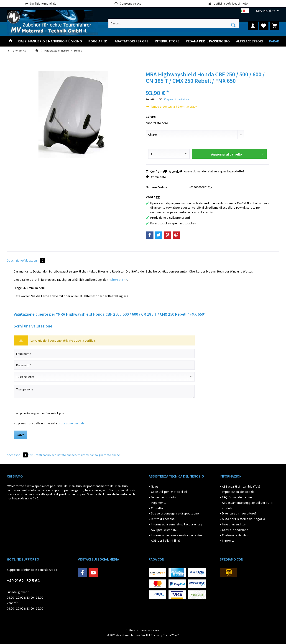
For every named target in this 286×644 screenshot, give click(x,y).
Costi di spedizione (235, 530)
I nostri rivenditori (234, 524)
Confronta (155, 171)
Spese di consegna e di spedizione (175, 513)
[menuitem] (266, 11)
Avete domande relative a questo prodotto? (212, 171)
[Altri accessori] (249, 41)
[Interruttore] (167, 41)
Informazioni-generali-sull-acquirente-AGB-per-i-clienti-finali (176, 538)
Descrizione (15, 260)
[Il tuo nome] (104, 354)
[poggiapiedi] (98, 41)
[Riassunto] (104, 365)
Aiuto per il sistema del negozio (244, 519)
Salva (20, 435)
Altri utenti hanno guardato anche (97, 455)
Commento (156, 177)
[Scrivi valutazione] (104, 377)
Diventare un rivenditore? (239, 513)
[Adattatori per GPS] (132, 41)
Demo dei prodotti (163, 497)
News (155, 486)
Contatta (157, 508)
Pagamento (159, 503)
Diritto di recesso (163, 519)
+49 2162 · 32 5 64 (23, 581)
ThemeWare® (171, 635)
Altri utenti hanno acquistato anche (51, 455)
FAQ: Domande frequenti (239, 497)
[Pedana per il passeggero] (208, 41)
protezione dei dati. (71, 423)
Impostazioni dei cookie (238, 492)
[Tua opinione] (104, 391)
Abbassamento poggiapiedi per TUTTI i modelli (248, 505)
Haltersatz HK (118, 280)
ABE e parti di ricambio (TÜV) (241, 486)
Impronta (228, 540)
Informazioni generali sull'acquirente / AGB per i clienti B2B (177, 527)
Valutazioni (34, 260)
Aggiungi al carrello (237, 153)
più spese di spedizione (176, 99)
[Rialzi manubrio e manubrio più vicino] (50, 41)
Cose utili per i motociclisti (169, 492)
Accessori (17, 455)
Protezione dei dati (235, 535)
